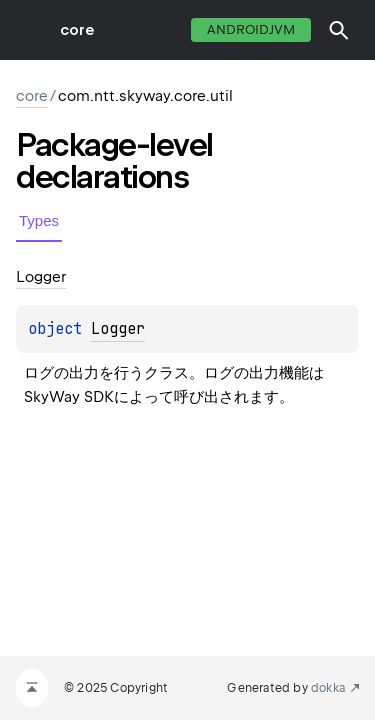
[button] (339, 30)
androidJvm (251, 29)
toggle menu (30, 30)
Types (39, 220)
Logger (118, 329)
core (77, 30)
